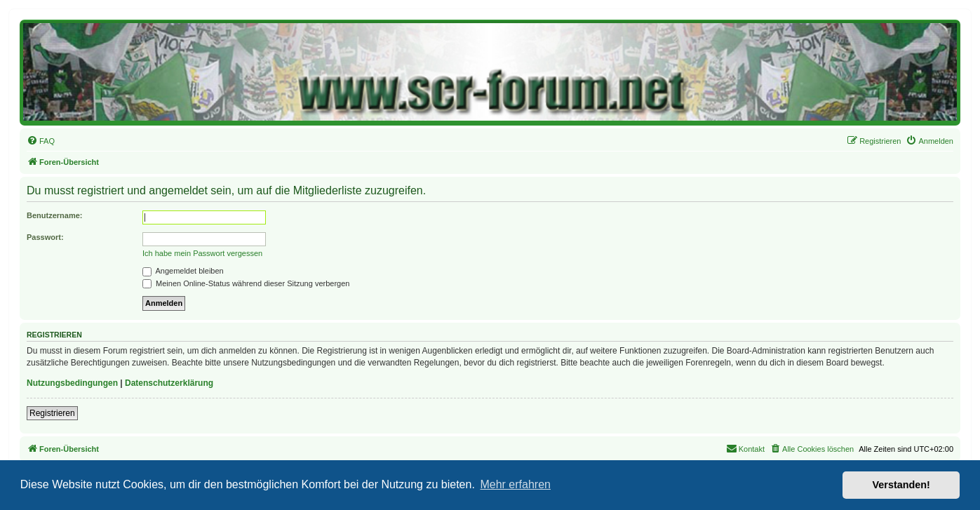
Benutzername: (54, 215)
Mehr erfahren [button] (515, 484)
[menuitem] (41, 141)
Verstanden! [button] (901, 485)
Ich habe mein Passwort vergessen (202, 253)
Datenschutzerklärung (169, 383)
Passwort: (45, 237)
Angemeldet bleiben (183, 271)
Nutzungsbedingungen (72, 383)
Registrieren (52, 413)
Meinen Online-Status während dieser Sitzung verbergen (246, 283)
